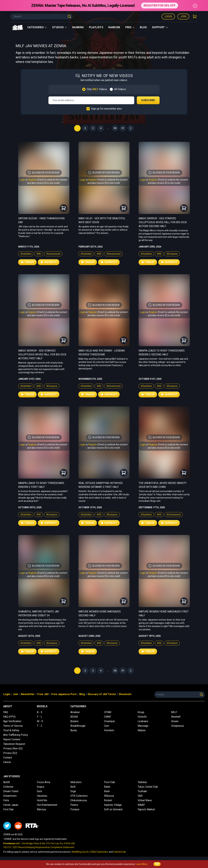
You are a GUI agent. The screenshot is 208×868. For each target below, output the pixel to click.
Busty (74, 730)
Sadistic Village (113, 805)
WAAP (141, 805)
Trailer (27, 262)
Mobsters (76, 782)
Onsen (175, 721)
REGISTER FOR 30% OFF (159, 5)
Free (130, 27)
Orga (73, 791)
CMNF (108, 717)
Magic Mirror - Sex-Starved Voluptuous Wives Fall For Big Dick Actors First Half (42, 355)
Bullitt (6, 782)
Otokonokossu (79, 800)
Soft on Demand (113, 809)
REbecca (109, 796)
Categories (37, 27)
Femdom (109, 730)
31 (123, 128)
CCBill (93, 852)
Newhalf (176, 717)
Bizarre (74, 721)
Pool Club (110, 782)
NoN (73, 787)
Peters (74, 805)
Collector (8, 787)
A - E (40, 712)
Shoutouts (125, 694)
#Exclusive (172, 254)
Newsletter (28, 694)
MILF (174, 712)
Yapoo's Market (146, 809)
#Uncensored (53, 254)
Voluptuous (178, 726)
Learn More (142, 864)
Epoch (86, 852)
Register (32, 180)
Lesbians (143, 721)
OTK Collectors (79, 796)
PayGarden (102, 852)
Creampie (109, 721)
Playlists (96, 27)
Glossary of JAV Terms (102, 694)
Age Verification (12, 721)
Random (114, 27)
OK (157, 864)
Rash (107, 791)
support (160, 27)
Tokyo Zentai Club (148, 787)
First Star (8, 809)
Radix (107, 787)
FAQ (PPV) (9, 717)
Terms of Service (13, 726)
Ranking (78, 27)
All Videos (120, 89)
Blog (143, 27)
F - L (39, 717)
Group (141, 712)
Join (183, 16)
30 (115, 128)
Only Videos (97, 89)
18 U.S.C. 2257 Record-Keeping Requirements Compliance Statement (39, 847)
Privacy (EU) (10, 753)
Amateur (75, 712)
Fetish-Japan (11, 805)
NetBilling (77, 852)
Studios (60, 27)
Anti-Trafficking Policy (16, 735)
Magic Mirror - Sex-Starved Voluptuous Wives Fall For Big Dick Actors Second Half (163, 222)
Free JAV (43, 694)
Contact (8, 758)
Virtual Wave (145, 800)
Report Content (12, 739)
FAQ (6, 712)
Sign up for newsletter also (106, 109)
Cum (107, 726)
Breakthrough (78, 726)
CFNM (108, 712)
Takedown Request (14, 744)
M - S (40, 721)
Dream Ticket (11, 791)
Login (168, 16)
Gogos (41, 787)
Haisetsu (42, 796)
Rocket (108, 800)
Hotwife (142, 717)
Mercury (42, 809)
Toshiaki (142, 791)
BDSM (74, 717)
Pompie (75, 809)
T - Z (40, 726)
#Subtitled (26, 254)
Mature (142, 730)
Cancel (7, 762)
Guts (39, 791)
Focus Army (44, 782)
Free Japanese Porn (64, 694)
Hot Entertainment (47, 805)
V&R (140, 796)
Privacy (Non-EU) (13, 748)
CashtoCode (120, 852)
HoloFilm (42, 800)
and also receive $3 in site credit (43, 183)
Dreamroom (10, 796)
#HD (39, 254)
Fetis (6, 800)
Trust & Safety (11, 730)
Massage (143, 726)
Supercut (49, 262)
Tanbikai (142, 782)
